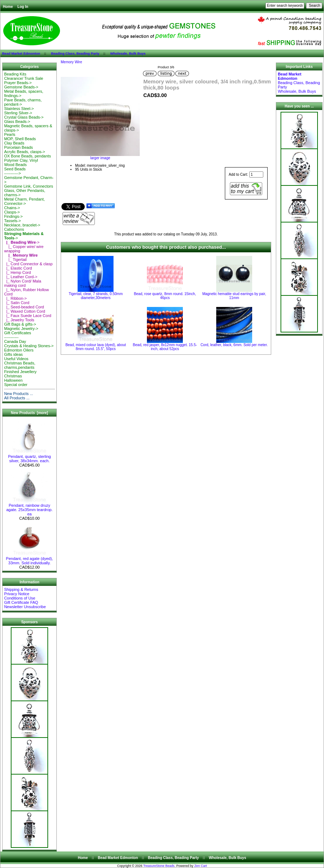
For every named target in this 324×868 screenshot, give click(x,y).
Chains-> (12, 208)
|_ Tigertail (15, 260)
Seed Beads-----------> (15, 171)
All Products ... (17, 398)
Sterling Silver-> (18, 113)
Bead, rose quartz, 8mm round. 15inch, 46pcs (165, 296)
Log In (23, 7)
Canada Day (15, 341)
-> (22, 242)
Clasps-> (12, 212)
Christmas (13, 376)
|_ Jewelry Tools (19, 320)
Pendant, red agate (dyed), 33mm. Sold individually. (30, 559)
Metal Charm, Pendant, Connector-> (24, 201)
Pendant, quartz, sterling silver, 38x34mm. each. (29, 457)
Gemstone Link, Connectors (28, 186)
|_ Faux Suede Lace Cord (27, 316)
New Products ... (18, 394)
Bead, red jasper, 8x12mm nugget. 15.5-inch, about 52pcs (165, 347)
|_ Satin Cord (17, 303)
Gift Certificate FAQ (21, 602)
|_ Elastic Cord (18, 268)
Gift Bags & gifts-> (20, 324)
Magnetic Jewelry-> (21, 329)
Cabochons (14, 229)
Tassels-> (12, 221)
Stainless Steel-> (19, 109)
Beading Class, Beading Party (75, 53)
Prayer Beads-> (18, 83)
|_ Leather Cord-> (20, 277)
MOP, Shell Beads (20, 139)
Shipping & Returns (21, 589)
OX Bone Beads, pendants (27, 156)
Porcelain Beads (18, 147)
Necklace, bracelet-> (22, 225)
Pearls (10, 134)
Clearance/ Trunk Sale (24, 78)
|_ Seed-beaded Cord (24, 307)
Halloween (13, 380)
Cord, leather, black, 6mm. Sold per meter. (234, 345)
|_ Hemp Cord (17, 272)
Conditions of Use (20, 598)
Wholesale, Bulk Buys (128, 53)
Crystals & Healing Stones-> (29, 346)
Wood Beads (15, 165)
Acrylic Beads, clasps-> (24, 152)
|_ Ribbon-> (15, 298)
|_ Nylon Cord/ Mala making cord (22, 283)
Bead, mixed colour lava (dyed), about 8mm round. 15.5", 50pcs (96, 347)
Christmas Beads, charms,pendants (20, 365)
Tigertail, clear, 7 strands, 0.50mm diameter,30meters (96, 296)
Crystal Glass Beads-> (24, 117)
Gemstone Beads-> (21, 87)
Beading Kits (15, 74)
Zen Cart (201, 866)
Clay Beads (14, 143)
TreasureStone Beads (159, 866)
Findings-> (13, 216)
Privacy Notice (17, 594)
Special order (16, 385)
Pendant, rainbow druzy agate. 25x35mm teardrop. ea (29, 508)
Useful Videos (16, 359)
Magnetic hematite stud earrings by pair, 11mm (234, 296)
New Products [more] (29, 413)
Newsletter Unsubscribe (25, 607)
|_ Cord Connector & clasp (28, 264)
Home (8, 7)
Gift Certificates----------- (17, 335)
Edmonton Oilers (19, 350)
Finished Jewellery (20, 372)
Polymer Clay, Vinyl (21, 160)
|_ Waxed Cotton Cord (24, 311)
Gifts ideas (13, 354)
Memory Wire (71, 62)
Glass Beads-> (17, 121)
